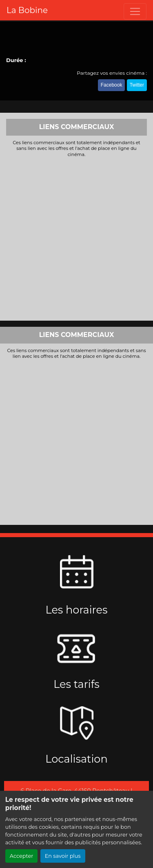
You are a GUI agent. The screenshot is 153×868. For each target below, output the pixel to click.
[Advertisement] (76, 238)
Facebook (112, 85)
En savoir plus (63, 856)
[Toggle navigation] (135, 11)
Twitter (137, 85)
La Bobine (27, 10)
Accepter (22, 856)
